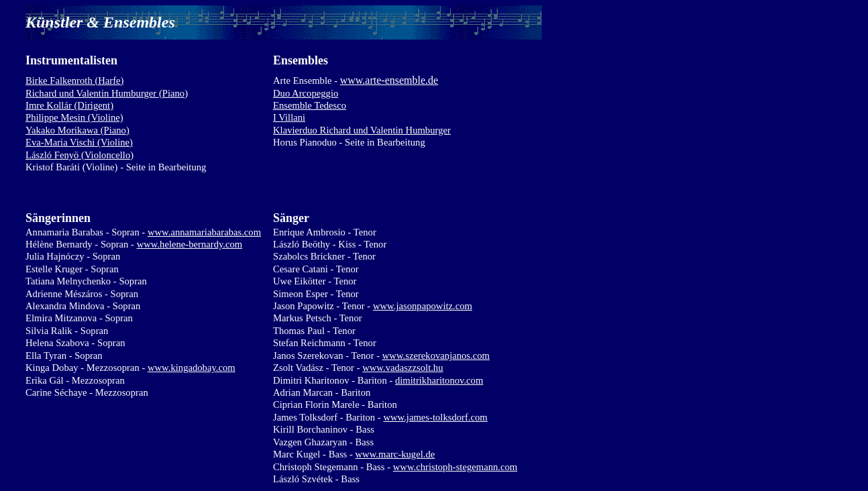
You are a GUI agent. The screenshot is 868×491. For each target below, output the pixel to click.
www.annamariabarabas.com (204, 232)
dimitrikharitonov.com (439, 380)
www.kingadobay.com (192, 368)
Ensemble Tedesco (310, 105)
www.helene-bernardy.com (190, 244)
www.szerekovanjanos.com (436, 356)
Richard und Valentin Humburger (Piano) (107, 93)
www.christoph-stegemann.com (455, 467)
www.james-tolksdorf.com (435, 417)
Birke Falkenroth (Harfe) (75, 80)
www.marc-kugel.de (395, 454)
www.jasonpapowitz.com (423, 306)
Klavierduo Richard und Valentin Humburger (362, 130)
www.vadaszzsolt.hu (402, 368)
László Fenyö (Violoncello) (79, 155)
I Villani (289, 117)
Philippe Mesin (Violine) (74, 117)
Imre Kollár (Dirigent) (69, 105)
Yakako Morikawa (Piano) (77, 130)
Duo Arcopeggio (306, 93)
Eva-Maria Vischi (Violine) (79, 142)
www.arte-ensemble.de (389, 80)
